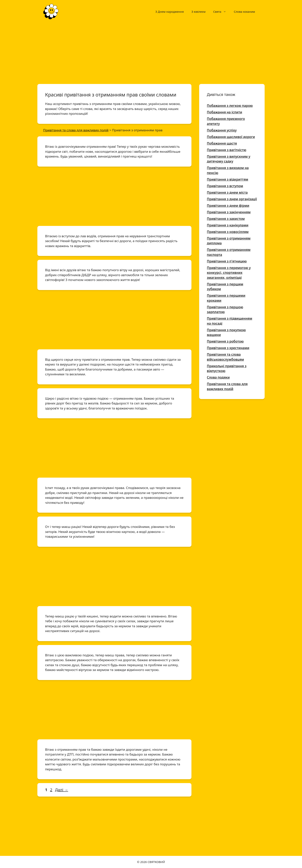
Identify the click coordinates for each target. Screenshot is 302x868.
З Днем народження (170, 12)
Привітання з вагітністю (227, 150)
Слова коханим (244, 12)
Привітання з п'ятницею (227, 261)
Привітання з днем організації (232, 199)
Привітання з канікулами (228, 225)
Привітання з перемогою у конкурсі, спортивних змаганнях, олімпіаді (229, 273)
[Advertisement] (151, 52)
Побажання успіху (222, 130)
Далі (62, 790)
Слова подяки (218, 377)
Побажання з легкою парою (230, 106)
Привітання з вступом (225, 186)
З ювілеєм (198, 12)
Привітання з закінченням (229, 212)
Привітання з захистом (226, 219)
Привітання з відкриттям (228, 179)
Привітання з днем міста (227, 192)
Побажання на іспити (224, 112)
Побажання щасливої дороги (231, 137)
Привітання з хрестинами (228, 348)
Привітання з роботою (225, 341)
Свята (222, 12)
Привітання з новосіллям (228, 232)
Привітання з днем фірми (228, 206)
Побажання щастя (222, 143)
